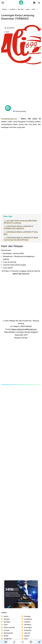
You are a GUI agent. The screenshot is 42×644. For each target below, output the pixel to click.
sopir (26, 639)
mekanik (27, 622)
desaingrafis (8, 633)
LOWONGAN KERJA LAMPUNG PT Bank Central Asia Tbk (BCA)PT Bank (21, 239)
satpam (27, 636)
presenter (28, 630)
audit (6, 625)
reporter (27, 633)
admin (6, 616)
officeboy (28, 625)
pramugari (28, 627)
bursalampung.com (9, 119)
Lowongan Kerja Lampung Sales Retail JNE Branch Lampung (20, 222)
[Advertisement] (21, 86)
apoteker (7, 622)
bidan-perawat (9, 627)
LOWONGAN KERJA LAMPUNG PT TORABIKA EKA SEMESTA (18, 227)
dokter (6, 636)
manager (27, 616)
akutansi (7, 619)
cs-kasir (7, 32)
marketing (28, 619)
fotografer (8, 639)
